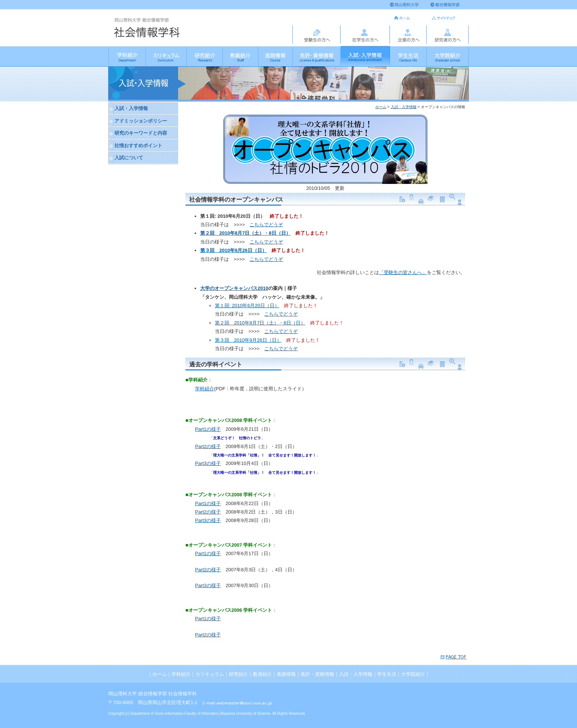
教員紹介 (241, 56)
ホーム (381, 107)
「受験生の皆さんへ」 (403, 272)
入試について (129, 158)
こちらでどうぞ (266, 225)
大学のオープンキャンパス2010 (234, 288)
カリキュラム (167, 56)
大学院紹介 (448, 56)
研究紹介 (205, 56)
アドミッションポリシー (141, 121)
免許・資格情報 (317, 56)
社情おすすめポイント (138, 145)
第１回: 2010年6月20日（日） (247, 306)
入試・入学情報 (365, 56)
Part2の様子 (208, 446)
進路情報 (276, 56)
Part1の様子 (208, 429)
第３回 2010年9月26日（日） (233, 250)
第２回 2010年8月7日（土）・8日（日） (245, 233)
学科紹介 (127, 56)
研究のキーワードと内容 (141, 133)
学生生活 (408, 56)
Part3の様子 (208, 463)
